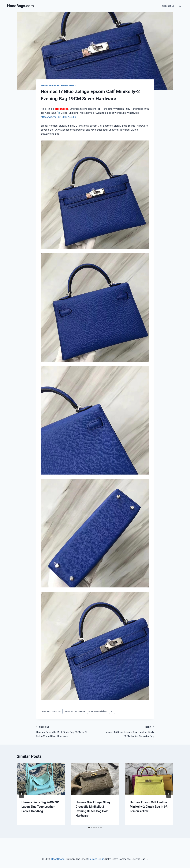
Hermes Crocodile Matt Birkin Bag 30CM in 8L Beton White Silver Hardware (64, 731)
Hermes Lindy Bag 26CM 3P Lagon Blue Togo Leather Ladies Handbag (40, 807)
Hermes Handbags (50, 86)
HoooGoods (58, 859)
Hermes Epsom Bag (52, 711)
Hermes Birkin (96, 859)
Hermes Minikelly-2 (98, 711)
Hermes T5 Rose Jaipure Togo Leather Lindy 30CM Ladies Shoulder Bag (126, 731)
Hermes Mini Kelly (70, 86)
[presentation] (41, 779)
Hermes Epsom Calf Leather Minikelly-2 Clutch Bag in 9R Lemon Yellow (149, 807)
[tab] (89, 828)
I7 (112, 711)
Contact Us (168, 6)
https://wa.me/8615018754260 (58, 117)
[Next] (169, 794)
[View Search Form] (180, 6)
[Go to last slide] (22, 794)
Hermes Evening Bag (75, 711)
